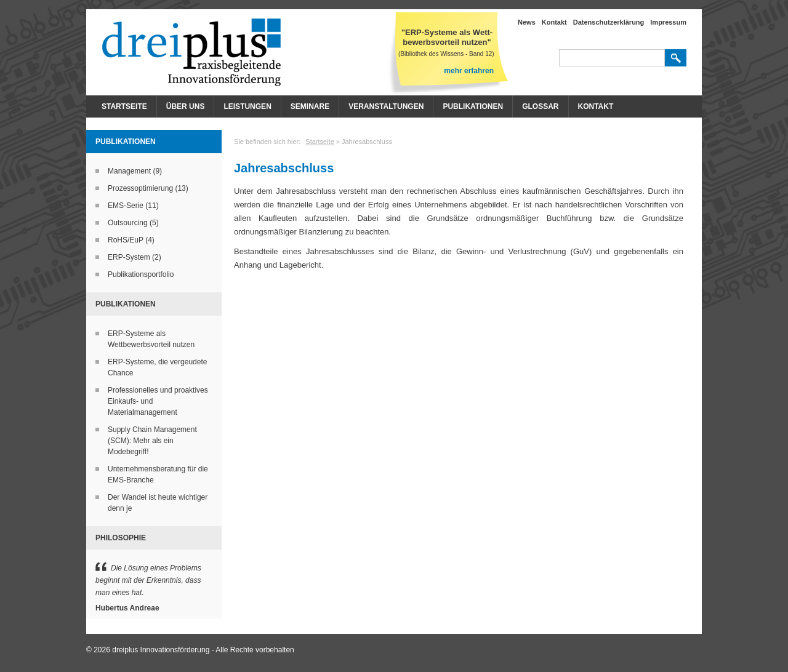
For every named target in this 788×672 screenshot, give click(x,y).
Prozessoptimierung (140, 188)
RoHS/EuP (126, 240)
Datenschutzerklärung (609, 22)
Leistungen (247, 106)
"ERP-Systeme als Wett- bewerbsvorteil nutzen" (447, 37)
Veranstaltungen (386, 106)
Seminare (310, 106)
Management (129, 171)
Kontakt (554, 22)
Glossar (540, 106)
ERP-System (129, 257)
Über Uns (186, 106)
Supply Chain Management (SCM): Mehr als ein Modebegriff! (152, 441)
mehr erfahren (469, 71)
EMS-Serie (126, 206)
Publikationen (473, 106)
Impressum (668, 22)
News (527, 22)
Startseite (124, 106)
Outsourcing (128, 223)
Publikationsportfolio (141, 274)
